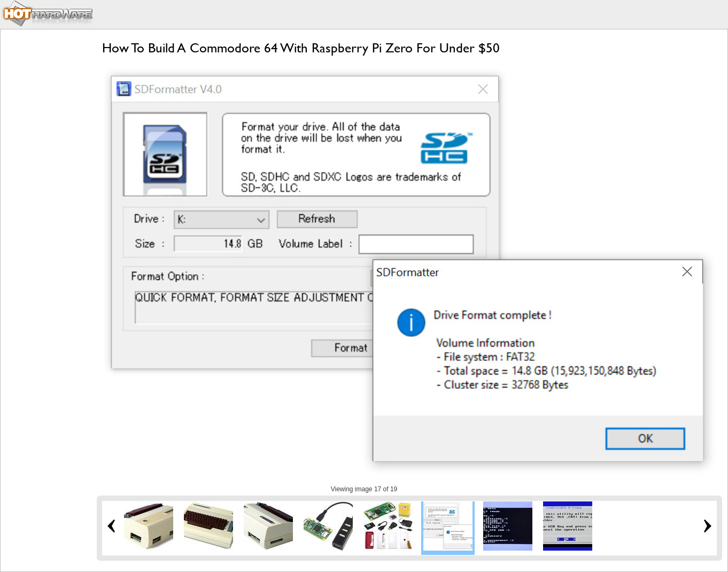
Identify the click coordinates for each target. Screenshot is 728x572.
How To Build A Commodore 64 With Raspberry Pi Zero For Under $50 (301, 48)
